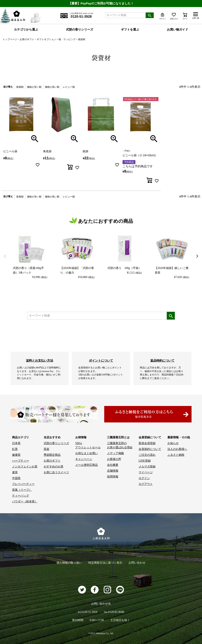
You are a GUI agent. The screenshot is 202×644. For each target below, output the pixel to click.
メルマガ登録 (147, 467)
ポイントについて (101, 360)
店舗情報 (113, 471)
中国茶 (16, 478)
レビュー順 (69, 87)
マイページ (146, 472)
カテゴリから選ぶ (26, 30)
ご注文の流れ (147, 455)
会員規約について (150, 449)
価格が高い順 (52, 87)
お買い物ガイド (178, 30)
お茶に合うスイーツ (56, 472)
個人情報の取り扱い (69, 563)
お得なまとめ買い (87, 453)
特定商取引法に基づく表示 (105, 563)
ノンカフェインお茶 (25, 467)
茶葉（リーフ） (22, 490)
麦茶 (15, 472)
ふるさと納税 (176, 455)
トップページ (10, 39)
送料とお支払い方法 (40, 360)
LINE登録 (145, 461)
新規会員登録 (147, 443)
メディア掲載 (115, 453)
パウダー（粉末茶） (25, 501)
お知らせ (173, 443)
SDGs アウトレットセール (88, 445)
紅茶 (15, 449)
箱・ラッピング (67, 39)
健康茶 (16, 455)
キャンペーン (84, 459)
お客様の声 (114, 459)
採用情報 (113, 477)
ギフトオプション (46, 39)
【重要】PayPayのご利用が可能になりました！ (101, 3)
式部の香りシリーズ (80, 30)
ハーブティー (21, 461)
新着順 (20, 87)
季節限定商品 (52, 455)
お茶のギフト (27, 39)
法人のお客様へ (177, 449)
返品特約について (162, 360)
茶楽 (46, 449)
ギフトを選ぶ (130, 30)
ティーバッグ (21, 496)
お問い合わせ (137, 563)
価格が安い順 (34, 87)
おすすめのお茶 (54, 467)
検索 (150, 15)
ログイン (144, 478)
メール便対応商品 (87, 465)
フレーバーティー (23, 484)
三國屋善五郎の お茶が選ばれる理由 (120, 445)
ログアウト (146, 484)
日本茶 (16, 443)
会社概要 (113, 465)
